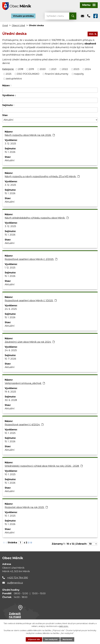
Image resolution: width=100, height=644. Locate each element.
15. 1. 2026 (10, 153)
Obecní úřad (18, 26)
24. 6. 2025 (11, 310)
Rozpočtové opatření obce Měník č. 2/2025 (31, 260)
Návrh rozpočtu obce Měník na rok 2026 (30, 136)
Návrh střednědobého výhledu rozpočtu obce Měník (37, 218)
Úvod (5, 26)
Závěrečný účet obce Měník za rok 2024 (30, 343)
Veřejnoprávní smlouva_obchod (25, 384)
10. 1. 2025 (10, 434)
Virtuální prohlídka (23, 17)
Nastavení (68, 639)
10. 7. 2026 (10, 359)
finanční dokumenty (57, 75)
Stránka (12, 543)
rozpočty (79, 75)
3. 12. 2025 (10, 144)
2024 (88, 70)
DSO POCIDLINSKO (28, 75)
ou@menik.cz (15, 583)
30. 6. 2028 (11, 401)
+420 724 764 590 (18, 578)
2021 (54, 70)
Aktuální (10, 161)
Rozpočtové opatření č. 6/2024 (24, 425)
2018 (21, 70)
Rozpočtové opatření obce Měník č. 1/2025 (31, 301)
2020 (43, 70)
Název (6, 86)
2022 (65, 70)
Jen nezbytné (51, 639)
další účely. (64, 626)
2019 (31, 70)
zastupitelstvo (14, 79)
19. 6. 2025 (10, 392)
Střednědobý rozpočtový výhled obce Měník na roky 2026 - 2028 (44, 467)
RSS (92, 34)
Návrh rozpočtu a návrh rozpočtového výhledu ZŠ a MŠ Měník (42, 177)
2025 (9, 75)
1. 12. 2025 (10, 268)
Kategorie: (8, 70)
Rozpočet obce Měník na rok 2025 (26, 508)
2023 (76, 70)
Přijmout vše (33, 639)
